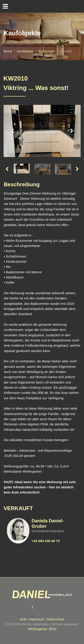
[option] (42, 131)
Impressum (37, 619)
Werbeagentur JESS (42, 629)
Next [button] (72, 131)
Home (8, 51)
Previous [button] (13, 131)
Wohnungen (47, 51)
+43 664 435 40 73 (46, 541)
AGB (23, 619)
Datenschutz (56, 619)
